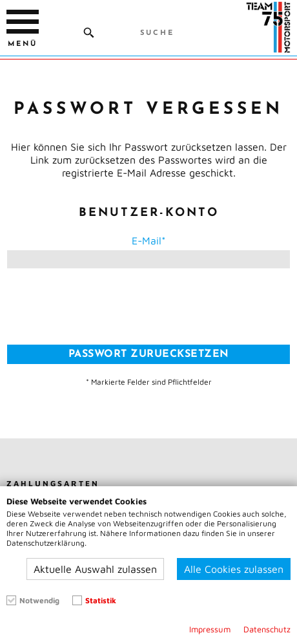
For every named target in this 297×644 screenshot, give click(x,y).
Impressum (210, 629)
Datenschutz (267, 629)
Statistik (101, 600)
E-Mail (147, 241)
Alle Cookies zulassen (234, 569)
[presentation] (148, 306)
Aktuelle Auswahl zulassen (95, 569)
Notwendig (39, 600)
